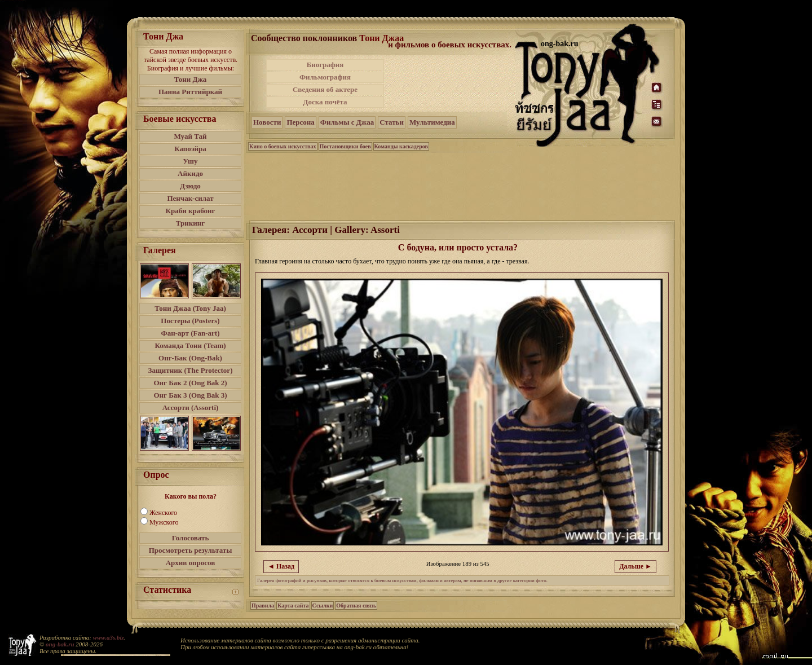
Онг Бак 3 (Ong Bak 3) (190, 395)
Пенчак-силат (190, 198)
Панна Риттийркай (190, 92)
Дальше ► (636, 566)
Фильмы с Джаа (347, 122)
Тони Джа (191, 79)
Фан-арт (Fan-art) (191, 333)
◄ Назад (281, 566)
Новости (267, 122)
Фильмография (325, 77)
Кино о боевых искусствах (283, 146)
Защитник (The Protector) (191, 370)
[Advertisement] (451, 83)
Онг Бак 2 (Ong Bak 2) (190, 383)
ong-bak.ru (60, 644)
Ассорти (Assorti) (191, 408)
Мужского (164, 522)
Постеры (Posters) (190, 321)
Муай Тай (190, 136)
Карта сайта (293, 605)
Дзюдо (190, 186)
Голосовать (191, 538)
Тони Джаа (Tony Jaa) (190, 308)
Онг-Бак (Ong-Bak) (190, 358)
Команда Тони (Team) (190, 345)
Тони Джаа (381, 38)
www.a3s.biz (109, 637)
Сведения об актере (325, 89)
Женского (163, 513)
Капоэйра (190, 149)
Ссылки (323, 605)
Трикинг (190, 223)
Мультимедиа (432, 122)
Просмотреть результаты (191, 550)
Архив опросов (191, 563)
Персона (300, 122)
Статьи (392, 122)
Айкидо (190, 173)
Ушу (191, 161)
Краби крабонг (191, 211)
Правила (263, 605)
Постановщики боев (345, 146)
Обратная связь (356, 605)
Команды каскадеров (401, 146)
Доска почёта (325, 102)
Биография (325, 65)
